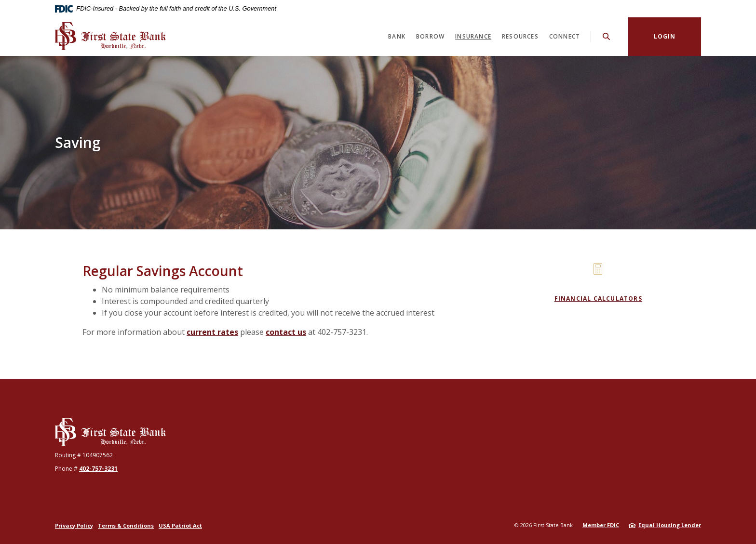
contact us (286, 332)
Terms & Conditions (126, 525)
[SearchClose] (607, 36)
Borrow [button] (430, 36)
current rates (212, 332)
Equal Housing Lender (670, 525)
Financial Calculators (598, 299)
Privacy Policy (74, 525)
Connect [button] (565, 36)
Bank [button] (397, 36)
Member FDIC (601, 525)
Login (665, 36)
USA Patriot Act (180, 525)
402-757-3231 (98, 469)
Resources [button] (520, 36)
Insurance (473, 36)
